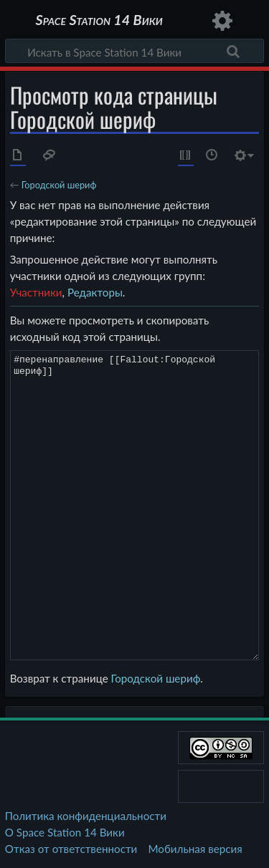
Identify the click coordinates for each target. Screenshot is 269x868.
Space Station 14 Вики (99, 21)
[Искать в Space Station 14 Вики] (134, 51)
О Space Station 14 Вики (65, 832)
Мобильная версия (195, 849)
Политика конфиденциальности (86, 816)
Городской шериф (59, 185)
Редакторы (95, 292)
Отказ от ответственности (71, 849)
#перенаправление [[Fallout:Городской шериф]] (135, 505)
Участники (36, 292)
